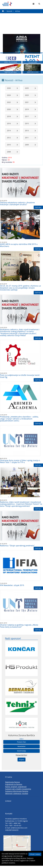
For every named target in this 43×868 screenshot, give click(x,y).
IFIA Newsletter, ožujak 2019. (12, 587)
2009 (27, 146)
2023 (27, 97)
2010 (9, 146)
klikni (21, 740)
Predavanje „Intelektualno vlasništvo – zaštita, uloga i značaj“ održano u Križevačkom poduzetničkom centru (19, 420)
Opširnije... (38, 209)
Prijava (21, 761)
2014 (9, 132)
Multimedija (21, 752)
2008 (9, 153)
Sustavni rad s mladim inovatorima (18, 791)
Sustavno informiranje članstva (17, 793)
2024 (9, 97)
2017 (27, 118)
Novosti (9, 11)
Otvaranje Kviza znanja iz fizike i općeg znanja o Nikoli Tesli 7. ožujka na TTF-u (20, 463)
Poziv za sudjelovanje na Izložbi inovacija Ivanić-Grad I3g (20, 378)
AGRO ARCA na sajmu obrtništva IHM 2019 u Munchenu (19, 247)
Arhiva (18, 11)
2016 (9, 125)
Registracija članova (13, 784)
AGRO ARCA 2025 (33, 74)
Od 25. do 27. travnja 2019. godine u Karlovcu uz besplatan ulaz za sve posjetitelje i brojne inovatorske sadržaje (20, 289)
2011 (27, 139)
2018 (9, 118)
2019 (27, 111)
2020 (9, 111)
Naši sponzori (13, 640)
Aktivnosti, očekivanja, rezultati (17, 795)
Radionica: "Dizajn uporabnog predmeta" (17, 547)
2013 (27, 132)
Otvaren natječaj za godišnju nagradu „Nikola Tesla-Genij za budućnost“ (19, 627)
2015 (27, 125)
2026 (9, 90)
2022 (9, 104)
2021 (27, 104)
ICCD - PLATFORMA (11, 63)
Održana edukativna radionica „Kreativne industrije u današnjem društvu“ (17, 205)
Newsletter (22, 748)
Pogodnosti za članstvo (14, 786)
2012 (9, 139)
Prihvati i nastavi (35, 854)
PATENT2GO (33, 63)
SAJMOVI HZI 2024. (11, 74)
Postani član (22, 743)
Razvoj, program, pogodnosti (16, 788)
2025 (27, 90)
